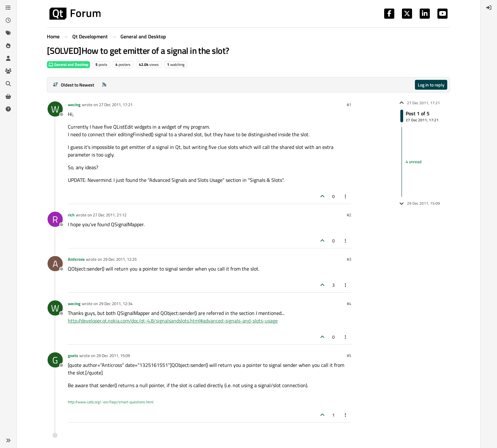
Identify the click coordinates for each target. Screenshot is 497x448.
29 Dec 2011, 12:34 (116, 304)
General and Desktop (68, 64)
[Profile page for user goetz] (55, 360)
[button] (8, 440)
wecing (74, 105)
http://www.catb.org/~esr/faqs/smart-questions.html (111, 402)
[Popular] (8, 46)
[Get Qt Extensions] (8, 96)
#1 (349, 105)
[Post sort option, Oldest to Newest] (73, 85)
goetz (73, 355)
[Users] (8, 58)
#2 (349, 215)
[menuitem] (489, 8)
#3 (349, 259)
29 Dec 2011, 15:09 (113, 355)
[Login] (489, 8)
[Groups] (8, 71)
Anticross (76, 259)
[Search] (8, 84)
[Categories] (8, 8)
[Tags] (8, 33)
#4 (349, 304)
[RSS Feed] (104, 85)
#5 (349, 355)
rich (71, 215)
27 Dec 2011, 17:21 (116, 105)
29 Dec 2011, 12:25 (120, 259)
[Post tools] (346, 196)
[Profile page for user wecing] (55, 109)
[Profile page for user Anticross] (55, 264)
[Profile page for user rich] (55, 219)
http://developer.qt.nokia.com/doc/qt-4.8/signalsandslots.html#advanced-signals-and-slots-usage (173, 321)
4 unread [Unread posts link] (414, 162)
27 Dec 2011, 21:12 (110, 215)
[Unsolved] (8, 109)
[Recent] (8, 20)
